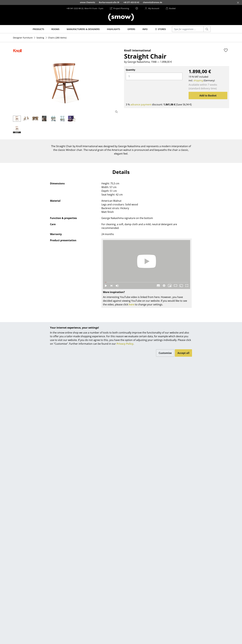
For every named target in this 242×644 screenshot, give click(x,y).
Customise (165, 353)
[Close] (238, 3)
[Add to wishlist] (226, 50)
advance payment (141, 104)
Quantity (130, 70)
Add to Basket (208, 96)
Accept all (183, 353)
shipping (198, 80)
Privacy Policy (125, 344)
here (131, 304)
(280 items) (57, 38)
